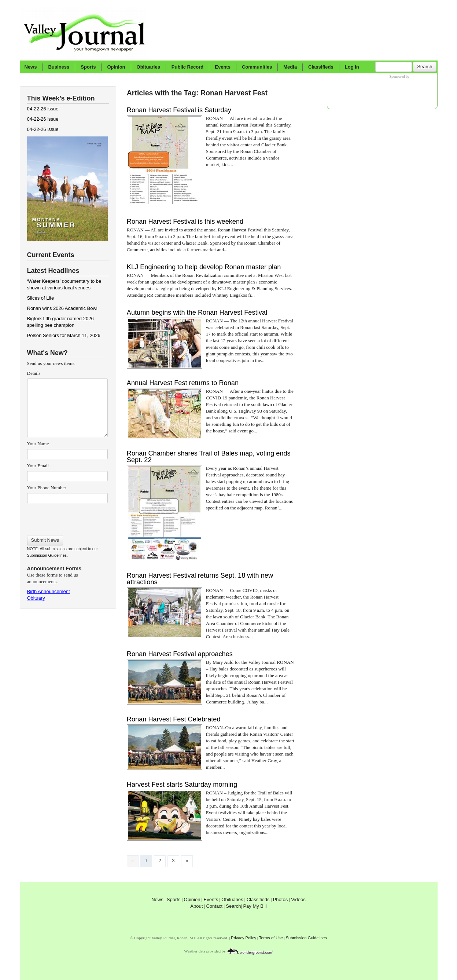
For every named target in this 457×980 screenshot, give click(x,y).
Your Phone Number (47, 488)
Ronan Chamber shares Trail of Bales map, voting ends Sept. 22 (209, 457)
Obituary (36, 598)
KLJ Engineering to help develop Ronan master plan (204, 267)
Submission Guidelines (47, 555)
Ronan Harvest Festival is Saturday (179, 110)
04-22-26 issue (43, 109)
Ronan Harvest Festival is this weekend (185, 222)
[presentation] (67, 517)
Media (290, 67)
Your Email (38, 466)
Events (223, 67)
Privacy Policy (244, 938)
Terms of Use (271, 938)
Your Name (38, 444)
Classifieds (321, 67)
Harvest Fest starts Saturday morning (182, 785)
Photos (280, 899)
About (196, 906)
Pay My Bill (255, 906)
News (31, 67)
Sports (88, 67)
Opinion (116, 67)
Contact (214, 906)
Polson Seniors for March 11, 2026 (64, 335)
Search (425, 67)
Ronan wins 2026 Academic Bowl (62, 308)
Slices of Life (41, 298)
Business (59, 67)
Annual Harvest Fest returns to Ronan (183, 383)
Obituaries (148, 67)
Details (34, 373)
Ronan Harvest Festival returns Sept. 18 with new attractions (200, 579)
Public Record (187, 67)
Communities (257, 67)
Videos (298, 899)
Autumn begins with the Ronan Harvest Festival (197, 312)
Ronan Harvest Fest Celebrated (174, 719)
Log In (352, 67)
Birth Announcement (49, 591)
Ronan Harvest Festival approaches (180, 654)
